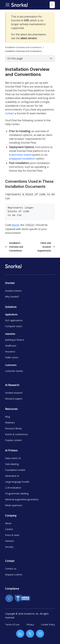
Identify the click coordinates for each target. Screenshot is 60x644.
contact (10, 113)
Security (9, 547)
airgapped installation (22, 159)
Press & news (12, 535)
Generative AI (12, 476)
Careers (9, 529)
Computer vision (14, 326)
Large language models (17, 482)
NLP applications (14, 320)
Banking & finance (15, 340)
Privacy (30, 625)
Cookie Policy (48, 625)
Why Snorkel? (12, 297)
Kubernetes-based (20, 155)
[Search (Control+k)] (52, 5)
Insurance (10, 352)
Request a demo (14, 575)
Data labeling (12, 464)
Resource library (13, 428)
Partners (10, 541)
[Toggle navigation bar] (8, 5)
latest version (29, 38)
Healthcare (11, 346)
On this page (15, 58)
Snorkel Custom (13, 291)
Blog (8, 417)
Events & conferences (16, 434)
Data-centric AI (13, 458)
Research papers (14, 399)
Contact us (11, 569)
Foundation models (15, 470)
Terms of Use (12, 625)
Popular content (13, 440)
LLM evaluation (13, 488)
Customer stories (14, 371)
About (8, 523)
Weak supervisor (14, 505)
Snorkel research (14, 393)
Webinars (10, 423)
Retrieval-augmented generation (22, 499)
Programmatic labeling (17, 494)
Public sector (12, 357)
